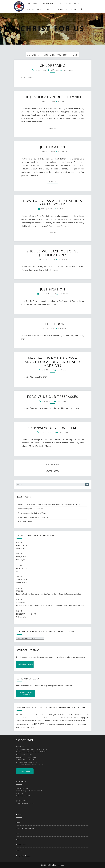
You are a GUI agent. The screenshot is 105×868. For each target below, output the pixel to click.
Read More (53, 128)
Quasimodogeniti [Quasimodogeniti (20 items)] (69, 721)
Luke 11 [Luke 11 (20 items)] (44, 718)
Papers (77, 4)
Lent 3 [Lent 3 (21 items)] (36, 718)
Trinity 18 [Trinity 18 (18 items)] (23, 728)
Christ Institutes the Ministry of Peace (32, 513)
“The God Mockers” (25, 522)
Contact (49, 9)
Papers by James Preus (25, 828)
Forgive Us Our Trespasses (52, 397)
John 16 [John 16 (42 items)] (86, 715)
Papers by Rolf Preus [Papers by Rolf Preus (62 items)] (40, 720)
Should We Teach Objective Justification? (53, 253)
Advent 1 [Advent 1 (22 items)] (19, 715)
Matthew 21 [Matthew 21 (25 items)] (65, 718)
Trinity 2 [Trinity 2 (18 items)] (77, 725)
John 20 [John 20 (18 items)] (18, 718)
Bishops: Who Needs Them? (53, 428)
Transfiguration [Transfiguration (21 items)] (66, 725)
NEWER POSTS (53, 471)
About (36, 4)
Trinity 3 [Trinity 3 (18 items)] (81, 725)
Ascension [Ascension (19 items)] (33, 715)
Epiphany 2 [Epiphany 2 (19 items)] (52, 715)
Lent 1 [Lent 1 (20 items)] (29, 718)
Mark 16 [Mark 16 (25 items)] (48, 718)
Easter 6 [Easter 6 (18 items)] (47, 715)
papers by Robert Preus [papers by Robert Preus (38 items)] (24, 720)
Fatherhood (52, 324)
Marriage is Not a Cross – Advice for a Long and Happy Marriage (53, 362)
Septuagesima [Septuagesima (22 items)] (52, 725)
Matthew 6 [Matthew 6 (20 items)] (59, 718)
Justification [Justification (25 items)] (24, 718)
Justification (53, 147)
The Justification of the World (52, 97)
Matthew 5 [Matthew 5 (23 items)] (53, 718)
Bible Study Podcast (34, 9)
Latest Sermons (65, 4)
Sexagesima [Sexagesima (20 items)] (59, 725)
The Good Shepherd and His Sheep (30, 509)
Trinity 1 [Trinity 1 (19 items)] (72, 725)
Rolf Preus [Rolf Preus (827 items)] (41, 724)
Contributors (47, 4)
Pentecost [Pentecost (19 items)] (62, 721)
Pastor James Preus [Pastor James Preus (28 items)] (54, 720)
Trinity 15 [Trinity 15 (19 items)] (18, 728)
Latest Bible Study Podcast (67, 9)
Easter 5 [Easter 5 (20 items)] (42, 715)
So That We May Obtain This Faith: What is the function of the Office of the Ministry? (49, 504)
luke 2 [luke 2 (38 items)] (39, 718)
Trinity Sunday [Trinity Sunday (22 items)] (30, 728)
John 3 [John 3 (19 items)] (82, 715)
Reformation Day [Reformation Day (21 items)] (78, 721)
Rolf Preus (55, 70)
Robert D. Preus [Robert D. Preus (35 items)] (29, 725)
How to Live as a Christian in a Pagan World (52, 202)
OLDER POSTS (53, 464)
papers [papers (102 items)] (85, 718)
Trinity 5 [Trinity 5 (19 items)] (85, 725)
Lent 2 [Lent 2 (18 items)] (32, 718)
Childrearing (53, 65)
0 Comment (68, 70)
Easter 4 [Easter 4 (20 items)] (38, 715)
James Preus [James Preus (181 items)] (73, 715)
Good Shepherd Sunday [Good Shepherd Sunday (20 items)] (61, 715)
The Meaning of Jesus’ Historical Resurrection (35, 517)
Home (28, 4)
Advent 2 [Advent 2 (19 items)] (23, 715)
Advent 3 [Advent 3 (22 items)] (28, 715)
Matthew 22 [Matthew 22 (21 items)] (72, 718)
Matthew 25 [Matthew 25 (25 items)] (79, 718)
